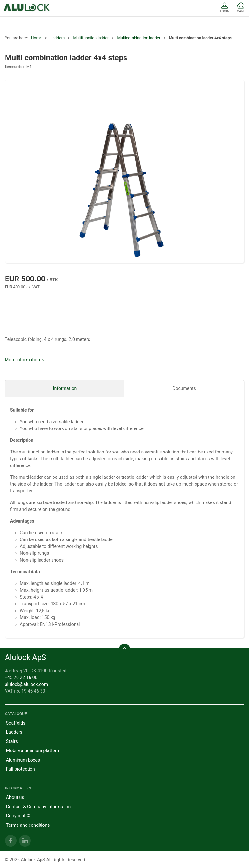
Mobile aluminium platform (33, 750)
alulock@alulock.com (26, 684)
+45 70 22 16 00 (21, 677)
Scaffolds (16, 723)
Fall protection (21, 769)
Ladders (57, 38)
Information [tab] (65, 388)
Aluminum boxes (23, 760)
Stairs (12, 741)
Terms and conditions (28, 825)
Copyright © (18, 816)
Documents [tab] (184, 388)
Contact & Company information (39, 807)
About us (15, 797)
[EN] (27, 8)
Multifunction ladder (91, 38)
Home (36, 38)
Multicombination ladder (139, 38)
